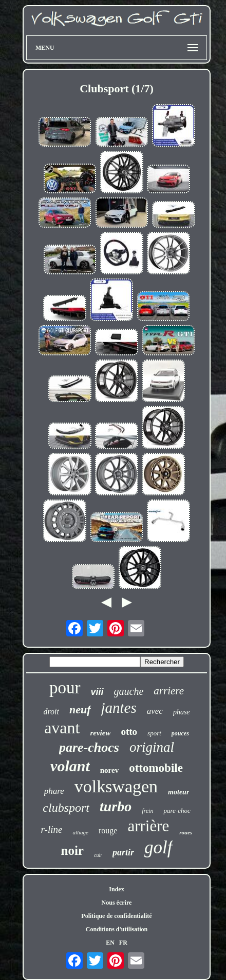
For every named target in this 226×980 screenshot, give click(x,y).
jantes (119, 708)
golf (158, 847)
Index (116, 889)
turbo (116, 806)
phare (54, 791)
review (100, 733)
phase (182, 712)
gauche (129, 691)
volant (70, 766)
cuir (98, 855)
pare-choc (177, 811)
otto (129, 732)
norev (109, 770)
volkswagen (116, 786)
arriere (169, 691)
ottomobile (156, 768)
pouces (180, 733)
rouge (108, 831)
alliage (80, 832)
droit (51, 712)
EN (110, 943)
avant (62, 728)
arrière (148, 826)
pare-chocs (89, 747)
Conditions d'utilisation (117, 929)
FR (123, 943)
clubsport (66, 808)
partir (123, 852)
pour (65, 688)
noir (72, 851)
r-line (52, 829)
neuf (80, 709)
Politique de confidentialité (116, 916)
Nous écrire (117, 903)
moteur (178, 792)
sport (154, 733)
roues (186, 832)
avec (155, 711)
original (152, 747)
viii (97, 692)
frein (147, 811)
